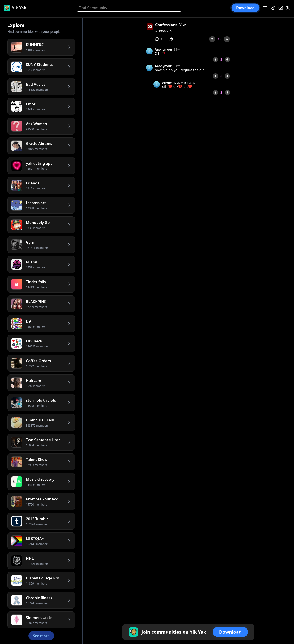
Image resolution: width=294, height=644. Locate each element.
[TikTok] (273, 8)
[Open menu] (265, 8)
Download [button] (245, 8)
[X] (288, 8)
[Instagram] (281, 8)
